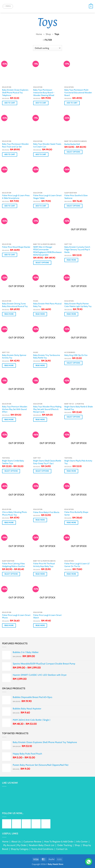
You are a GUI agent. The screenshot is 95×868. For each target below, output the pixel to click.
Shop (48, 34)
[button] (8, 6)
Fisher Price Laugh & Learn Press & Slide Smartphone (16, 197)
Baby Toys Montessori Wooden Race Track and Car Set (15, 145)
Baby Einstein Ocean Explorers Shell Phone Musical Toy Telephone (15, 92)
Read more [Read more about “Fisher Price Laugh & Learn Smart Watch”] (40, 625)
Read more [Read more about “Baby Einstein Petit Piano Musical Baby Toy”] (40, 314)
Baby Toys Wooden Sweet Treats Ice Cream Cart (47, 145)
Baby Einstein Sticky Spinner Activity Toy (14, 357)
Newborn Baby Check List (42, 845)
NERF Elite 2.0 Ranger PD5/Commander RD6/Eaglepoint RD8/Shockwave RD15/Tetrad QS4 (47, 251)
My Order (22, 845)
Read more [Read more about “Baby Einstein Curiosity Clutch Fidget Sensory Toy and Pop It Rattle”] (71, 260)
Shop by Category (20, 849)
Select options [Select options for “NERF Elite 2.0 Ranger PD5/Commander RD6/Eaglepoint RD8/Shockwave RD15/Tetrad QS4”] (42, 263)
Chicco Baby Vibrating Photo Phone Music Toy (15, 513)
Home (39, 34)
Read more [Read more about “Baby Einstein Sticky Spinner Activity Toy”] (9, 365)
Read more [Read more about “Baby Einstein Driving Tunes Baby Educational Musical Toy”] (9, 314)
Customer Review (32, 842)
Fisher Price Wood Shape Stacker (16, 247)
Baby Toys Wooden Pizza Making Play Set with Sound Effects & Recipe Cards (47, 409)
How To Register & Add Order (59, 842)
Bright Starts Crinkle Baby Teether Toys (13, 462)
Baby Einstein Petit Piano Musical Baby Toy (47, 305)
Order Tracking (64, 845)
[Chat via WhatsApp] (89, 862)
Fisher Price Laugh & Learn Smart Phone (16, 616)
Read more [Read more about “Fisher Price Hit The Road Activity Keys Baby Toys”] (40, 574)
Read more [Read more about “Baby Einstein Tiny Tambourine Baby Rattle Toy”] (40, 365)
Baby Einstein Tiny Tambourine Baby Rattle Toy (47, 357)
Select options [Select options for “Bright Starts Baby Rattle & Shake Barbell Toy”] (73, 417)
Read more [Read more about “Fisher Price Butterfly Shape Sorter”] (71, 523)
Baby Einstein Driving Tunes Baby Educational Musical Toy (15, 305)
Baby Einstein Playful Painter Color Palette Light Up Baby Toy (78, 305)
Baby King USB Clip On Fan (76, 355)
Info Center (82, 842)
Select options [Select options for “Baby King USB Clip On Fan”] (73, 363)
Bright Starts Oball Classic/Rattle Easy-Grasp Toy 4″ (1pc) (47, 462)
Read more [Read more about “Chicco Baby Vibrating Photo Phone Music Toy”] (9, 523)
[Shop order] (47, 48)
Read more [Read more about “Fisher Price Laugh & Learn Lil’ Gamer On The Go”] (71, 574)
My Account (9, 845)
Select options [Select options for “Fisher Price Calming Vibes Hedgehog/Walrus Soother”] (11, 574)
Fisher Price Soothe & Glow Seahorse (76, 197)
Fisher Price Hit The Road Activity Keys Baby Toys (44, 565)
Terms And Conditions (42, 849)
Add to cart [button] (10, 103)
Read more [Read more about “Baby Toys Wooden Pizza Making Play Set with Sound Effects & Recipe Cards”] (40, 420)
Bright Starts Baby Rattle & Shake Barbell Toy (79, 408)
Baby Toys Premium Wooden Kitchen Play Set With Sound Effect (15, 409)
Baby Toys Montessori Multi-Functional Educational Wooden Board (78, 92)
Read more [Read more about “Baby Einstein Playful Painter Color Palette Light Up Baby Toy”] (71, 314)
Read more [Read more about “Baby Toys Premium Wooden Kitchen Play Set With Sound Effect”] (9, 420)
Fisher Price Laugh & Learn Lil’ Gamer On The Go (77, 565)
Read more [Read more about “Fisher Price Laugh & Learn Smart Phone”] (9, 625)
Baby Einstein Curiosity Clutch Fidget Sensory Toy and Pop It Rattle (77, 250)
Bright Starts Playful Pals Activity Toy (78, 462)
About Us (16, 842)
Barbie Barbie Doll (72, 144)
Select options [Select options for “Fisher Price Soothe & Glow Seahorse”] (73, 206)
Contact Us (62, 849)
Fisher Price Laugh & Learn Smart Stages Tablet (47, 197)
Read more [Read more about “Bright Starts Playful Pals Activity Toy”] (71, 471)
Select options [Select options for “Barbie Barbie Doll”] (73, 152)
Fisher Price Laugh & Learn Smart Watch (47, 616)
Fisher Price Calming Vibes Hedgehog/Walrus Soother (14, 565)
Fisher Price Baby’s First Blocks (46, 512)
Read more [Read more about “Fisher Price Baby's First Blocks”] (40, 520)
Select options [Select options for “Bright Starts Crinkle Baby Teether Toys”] (11, 471)
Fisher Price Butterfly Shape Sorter (76, 513)
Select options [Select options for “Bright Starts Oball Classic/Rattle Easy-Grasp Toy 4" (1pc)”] (42, 471)
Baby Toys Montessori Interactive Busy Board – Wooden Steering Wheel (44, 92)
